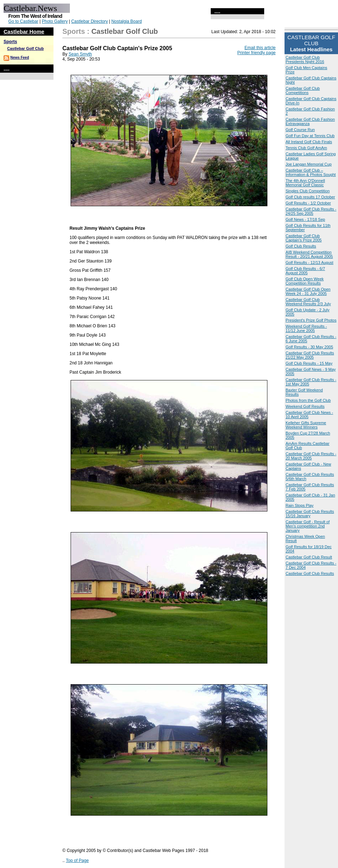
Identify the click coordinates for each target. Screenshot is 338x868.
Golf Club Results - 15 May (309, 363)
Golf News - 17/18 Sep (305, 219)
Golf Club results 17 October (310, 197)
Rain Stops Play (299, 505)
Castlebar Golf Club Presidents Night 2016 (305, 59)
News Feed (20, 58)
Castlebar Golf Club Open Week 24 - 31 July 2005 (308, 291)
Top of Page (77, 861)
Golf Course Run (300, 130)
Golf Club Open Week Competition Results (305, 281)
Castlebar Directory (90, 21)
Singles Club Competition (308, 191)
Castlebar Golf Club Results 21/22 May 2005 (310, 355)
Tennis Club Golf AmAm (306, 148)
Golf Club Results (301, 246)
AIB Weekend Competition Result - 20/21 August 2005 (309, 254)
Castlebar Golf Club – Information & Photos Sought (311, 172)
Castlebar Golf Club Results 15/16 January (310, 514)
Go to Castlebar (23, 21)
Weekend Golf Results (305, 406)
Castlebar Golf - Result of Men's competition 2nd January (308, 526)
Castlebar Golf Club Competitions (303, 90)
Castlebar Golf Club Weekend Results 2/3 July (308, 302)
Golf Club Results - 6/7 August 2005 (305, 271)
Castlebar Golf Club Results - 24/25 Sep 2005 (311, 211)
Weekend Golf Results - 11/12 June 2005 (306, 328)
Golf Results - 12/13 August (309, 263)
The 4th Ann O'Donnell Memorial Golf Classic (305, 183)
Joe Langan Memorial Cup (309, 164)
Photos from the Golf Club (308, 400)
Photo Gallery (55, 21)
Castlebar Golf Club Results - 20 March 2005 (311, 456)
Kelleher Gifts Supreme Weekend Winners (306, 425)
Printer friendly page (257, 53)
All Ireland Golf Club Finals (309, 142)
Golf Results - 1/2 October (308, 203)
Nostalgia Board (126, 21)
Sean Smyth (80, 54)
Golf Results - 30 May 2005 (309, 347)
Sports (10, 42)
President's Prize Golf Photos (311, 320)
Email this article (260, 48)
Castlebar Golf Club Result (309, 557)
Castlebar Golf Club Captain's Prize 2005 (304, 238)
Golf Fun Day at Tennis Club (310, 136)
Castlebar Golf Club (25, 48)
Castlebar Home (24, 32)
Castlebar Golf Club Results (310, 573)
